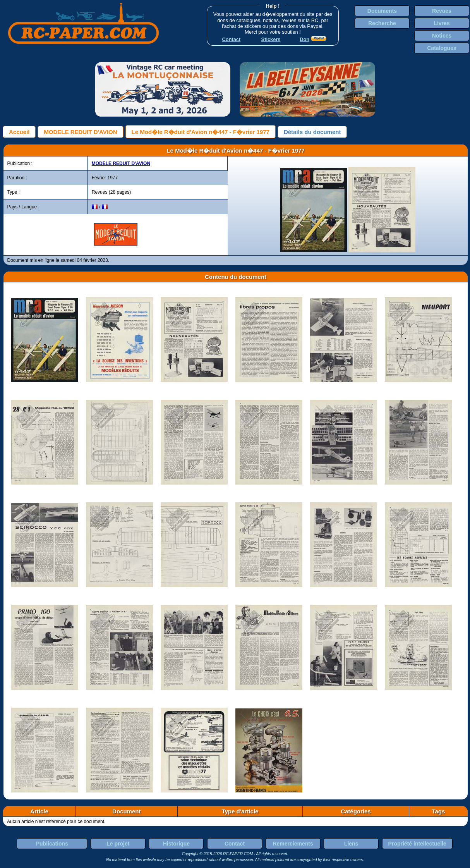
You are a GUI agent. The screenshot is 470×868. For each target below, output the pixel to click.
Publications (52, 844)
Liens (351, 844)
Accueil (19, 132)
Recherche (382, 23)
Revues (442, 11)
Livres (442, 23)
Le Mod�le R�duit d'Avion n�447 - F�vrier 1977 (201, 132)
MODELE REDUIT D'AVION (80, 132)
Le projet (118, 844)
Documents (382, 11)
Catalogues (442, 48)
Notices (442, 36)
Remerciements (293, 844)
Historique (176, 844)
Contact (235, 844)
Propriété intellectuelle (417, 844)
